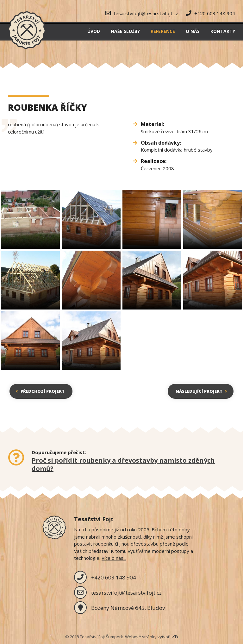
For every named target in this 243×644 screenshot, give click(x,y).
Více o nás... (114, 558)
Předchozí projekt (40, 391)
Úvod (94, 31)
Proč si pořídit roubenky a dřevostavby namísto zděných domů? (123, 464)
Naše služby (125, 31)
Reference (163, 31)
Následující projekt (201, 391)
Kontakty (223, 31)
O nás (193, 31)
